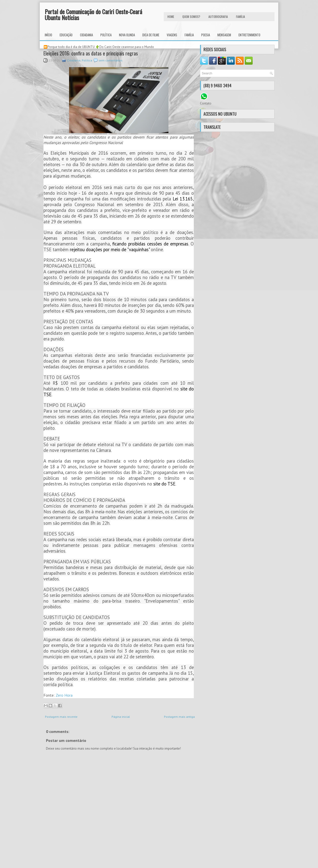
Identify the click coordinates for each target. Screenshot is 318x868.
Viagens (172, 35)
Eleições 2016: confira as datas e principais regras (91, 53)
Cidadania (86, 35)
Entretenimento (249, 35)
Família (189, 35)
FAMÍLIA (240, 17)
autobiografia (218, 17)
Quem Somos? (191, 17)
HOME (171, 17)
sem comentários (111, 60)
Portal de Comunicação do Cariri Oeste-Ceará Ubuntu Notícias (93, 14)
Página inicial (121, 717)
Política (106, 35)
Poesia (206, 35)
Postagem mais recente (61, 717)
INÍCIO (48, 35)
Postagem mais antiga (179, 717)
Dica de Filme (151, 35)
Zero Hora (64, 695)
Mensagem (224, 35)
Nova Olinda (127, 35)
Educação (66, 35)
